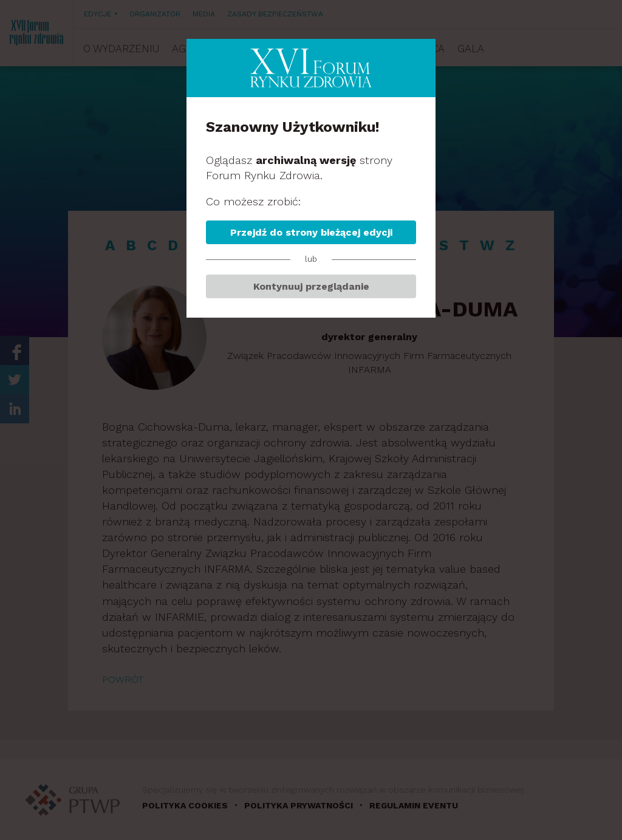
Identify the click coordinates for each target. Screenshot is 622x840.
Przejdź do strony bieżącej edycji (311, 232)
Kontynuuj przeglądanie (311, 286)
